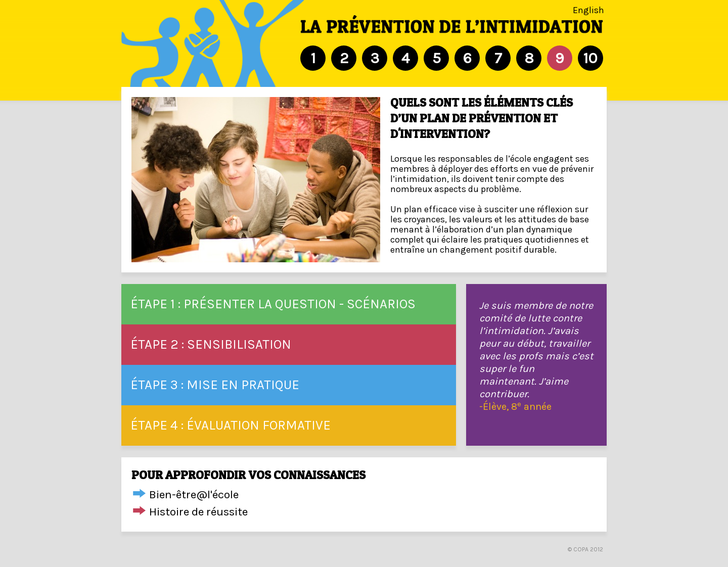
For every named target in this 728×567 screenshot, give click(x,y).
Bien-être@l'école (194, 494)
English (588, 10)
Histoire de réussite (198, 512)
